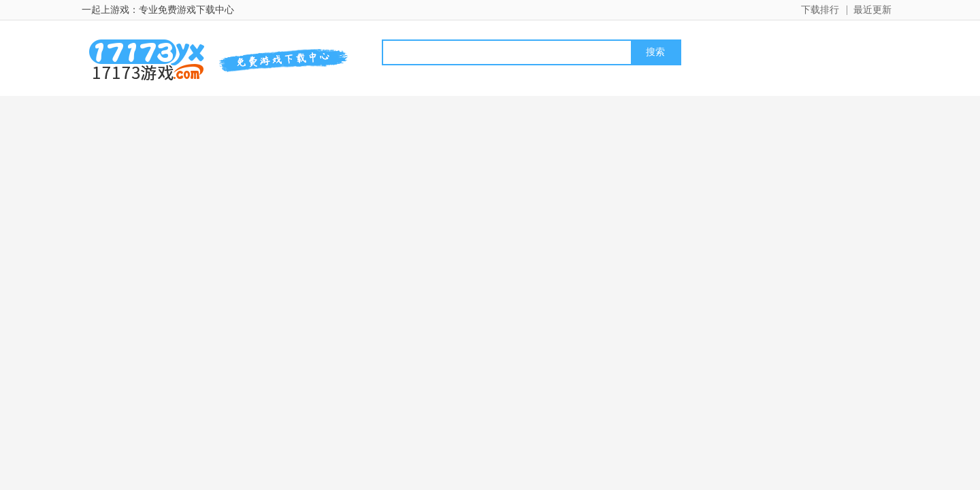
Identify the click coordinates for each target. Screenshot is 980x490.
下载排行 (820, 10)
